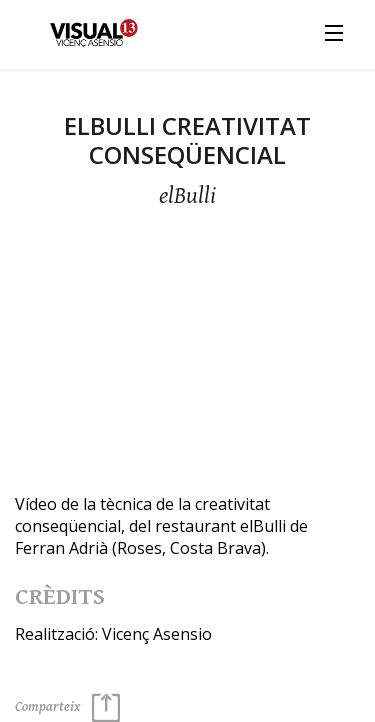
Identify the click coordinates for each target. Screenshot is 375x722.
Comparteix (67, 707)
